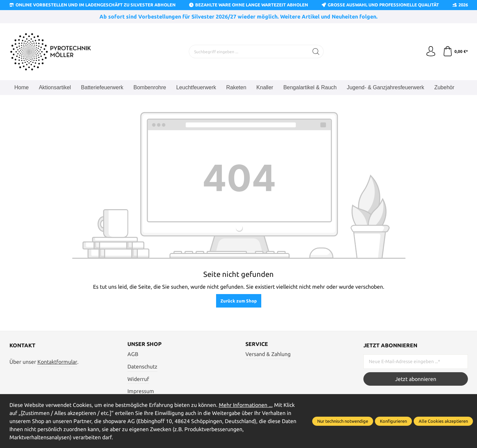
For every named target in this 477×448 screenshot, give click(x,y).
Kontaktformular (57, 362)
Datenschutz (142, 366)
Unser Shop (144, 344)
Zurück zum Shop (239, 301)
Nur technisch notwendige (343, 421)
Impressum (141, 391)
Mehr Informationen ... (246, 405)
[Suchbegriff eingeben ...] (249, 52)
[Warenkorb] (455, 52)
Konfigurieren (393, 421)
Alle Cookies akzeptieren (443, 421)
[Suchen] (316, 52)
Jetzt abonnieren (416, 379)
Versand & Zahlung (268, 354)
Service (257, 344)
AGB (133, 354)
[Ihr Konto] (431, 52)
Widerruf (138, 379)
